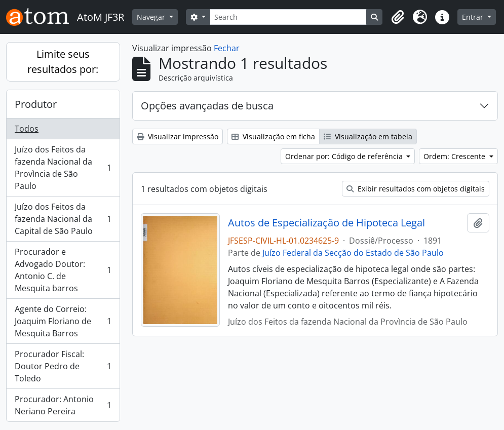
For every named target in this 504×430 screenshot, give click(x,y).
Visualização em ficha (273, 136)
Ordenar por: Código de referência (345, 156)
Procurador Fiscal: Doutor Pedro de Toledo (63, 366)
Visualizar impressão (178, 136)
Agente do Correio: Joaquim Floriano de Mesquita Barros (63, 321)
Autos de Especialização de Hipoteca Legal (326, 223)
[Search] (288, 17)
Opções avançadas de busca (207, 106)
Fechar (227, 48)
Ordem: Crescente (455, 156)
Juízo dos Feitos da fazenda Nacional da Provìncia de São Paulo (63, 168)
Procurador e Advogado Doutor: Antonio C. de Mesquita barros (63, 270)
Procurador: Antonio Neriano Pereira (63, 405)
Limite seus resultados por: (63, 62)
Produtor (36, 104)
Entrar (474, 17)
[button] (398, 17)
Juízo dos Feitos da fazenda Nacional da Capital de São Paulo (63, 219)
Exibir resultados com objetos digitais (416, 189)
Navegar (152, 17)
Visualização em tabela (368, 136)
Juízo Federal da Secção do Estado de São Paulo (353, 253)
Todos (27, 129)
